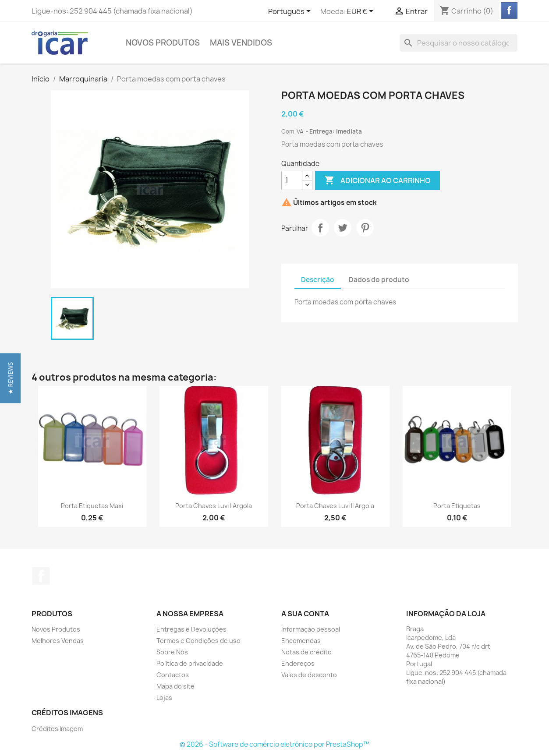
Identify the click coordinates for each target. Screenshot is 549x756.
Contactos (173, 675)
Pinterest (365, 228)
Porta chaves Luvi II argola (335, 506)
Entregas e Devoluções (191, 629)
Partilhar (320, 228)
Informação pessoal (311, 629)
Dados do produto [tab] (379, 280)
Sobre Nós (172, 652)
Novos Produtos (163, 43)
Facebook (41, 576)
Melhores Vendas (58, 641)
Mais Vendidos (241, 43)
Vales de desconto (309, 675)
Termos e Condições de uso (198, 641)
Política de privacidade (190, 663)
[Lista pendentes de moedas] (362, 12)
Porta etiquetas (457, 506)
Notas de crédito (306, 652)
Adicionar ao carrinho (377, 180)
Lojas (164, 698)
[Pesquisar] (459, 43)
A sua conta (305, 614)
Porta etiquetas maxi (92, 506)
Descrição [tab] (318, 280)
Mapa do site (175, 686)
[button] (10, 378)
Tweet (343, 228)
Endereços (298, 663)
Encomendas (301, 641)
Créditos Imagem (57, 729)
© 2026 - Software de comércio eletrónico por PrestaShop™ (274, 744)
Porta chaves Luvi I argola (214, 506)
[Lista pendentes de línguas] (291, 12)
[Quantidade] (292, 180)
